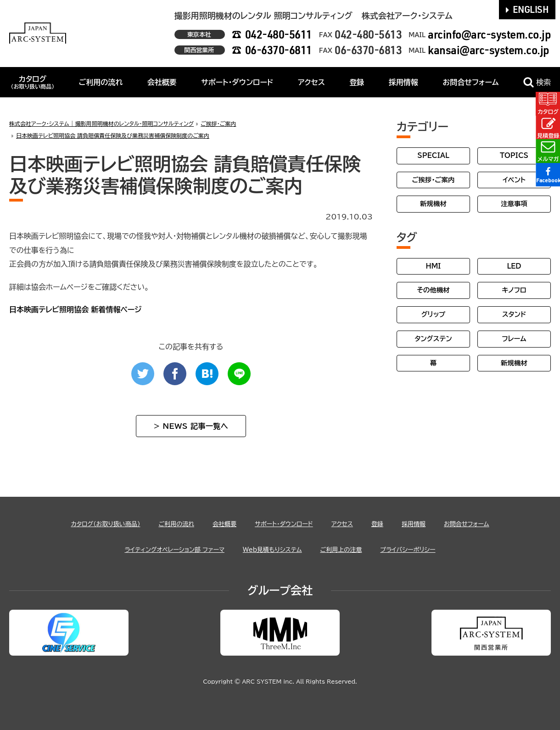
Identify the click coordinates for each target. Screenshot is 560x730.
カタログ (32, 82)
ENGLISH (527, 9)
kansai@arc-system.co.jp (489, 50)
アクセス (311, 82)
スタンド (514, 314)
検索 (537, 82)
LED (514, 266)
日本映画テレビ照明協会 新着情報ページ (75, 309)
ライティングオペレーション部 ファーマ (157, 549)
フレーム (514, 339)
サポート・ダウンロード (237, 82)
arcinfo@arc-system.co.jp (489, 34)
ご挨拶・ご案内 (434, 180)
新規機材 (433, 204)
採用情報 (403, 82)
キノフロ (514, 290)
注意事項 (514, 204)
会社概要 (162, 82)
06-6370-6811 (279, 50)
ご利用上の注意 (353, 549)
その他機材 (433, 290)
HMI (434, 266)
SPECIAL (433, 155)
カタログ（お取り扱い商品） (81, 523)
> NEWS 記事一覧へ (191, 426)
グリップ (434, 314)
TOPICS (514, 155)
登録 (357, 82)
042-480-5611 (279, 34)
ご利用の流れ (101, 82)
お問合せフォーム (470, 82)
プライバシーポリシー (431, 549)
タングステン (433, 339)
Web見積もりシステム (273, 549)
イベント (514, 180)
